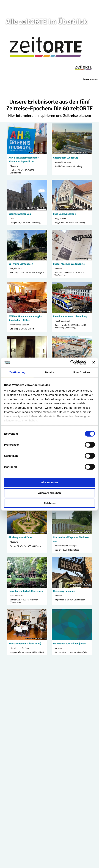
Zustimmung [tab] (17, 372)
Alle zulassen (49, 482)
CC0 (45, 153)
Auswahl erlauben (49, 493)
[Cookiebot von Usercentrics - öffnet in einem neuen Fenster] (70, 362)
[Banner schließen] (94, 362)
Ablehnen (49, 503)
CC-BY (44, 311)
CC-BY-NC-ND (42, 209)
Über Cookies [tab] (82, 372)
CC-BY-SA (43, 532)
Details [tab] (49, 372)
